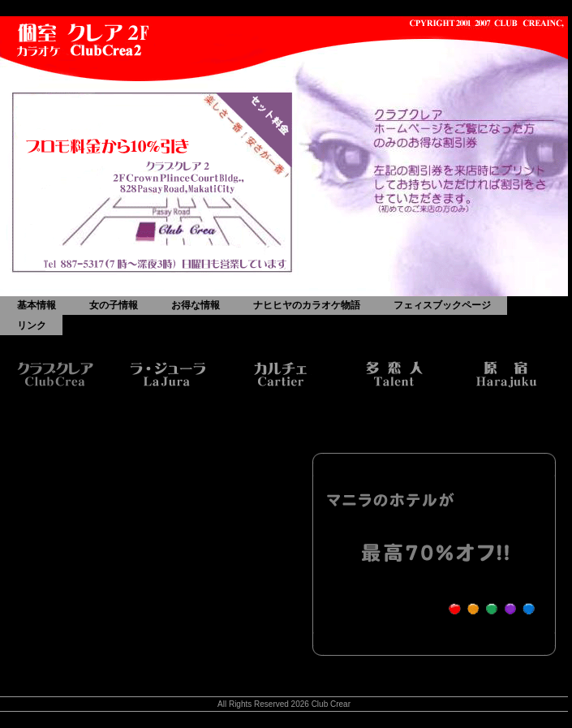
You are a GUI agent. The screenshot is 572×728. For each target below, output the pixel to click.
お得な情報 (196, 305)
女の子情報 (114, 305)
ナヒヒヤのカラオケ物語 (307, 305)
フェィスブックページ (442, 305)
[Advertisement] (161, 542)
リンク (32, 325)
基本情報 (37, 305)
